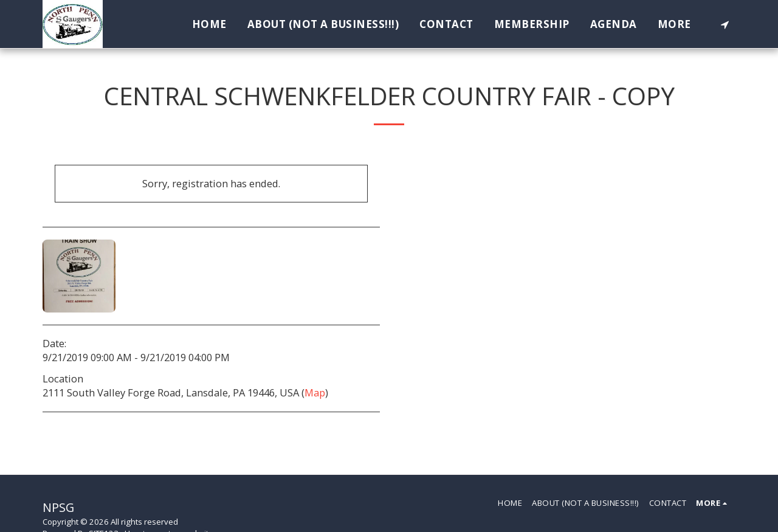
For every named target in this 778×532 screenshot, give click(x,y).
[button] (725, 24)
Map (315, 392)
